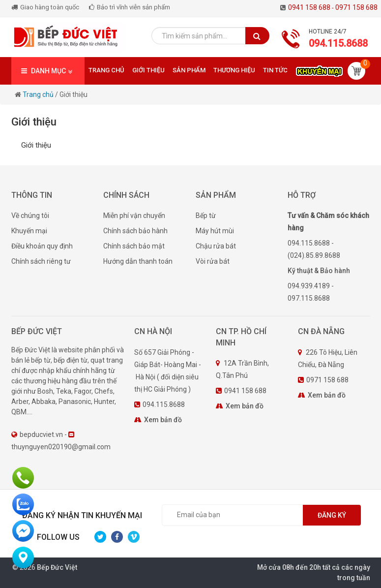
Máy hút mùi (215, 231)
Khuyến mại (29, 231)
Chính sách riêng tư (41, 261)
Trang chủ (106, 70)
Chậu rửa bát (216, 246)
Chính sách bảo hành (135, 231)
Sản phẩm (189, 70)
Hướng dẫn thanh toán (138, 261)
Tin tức (275, 70)
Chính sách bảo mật (134, 246)
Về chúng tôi (30, 216)
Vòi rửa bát (213, 261)
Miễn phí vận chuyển (134, 216)
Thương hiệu (234, 70)
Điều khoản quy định (42, 246)
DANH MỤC (48, 71)
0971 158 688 (356, 7)
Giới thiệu (148, 70)
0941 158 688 (312, 7)
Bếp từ (206, 216)
